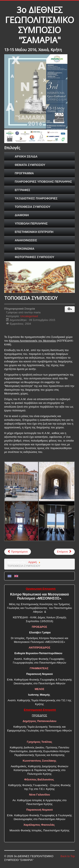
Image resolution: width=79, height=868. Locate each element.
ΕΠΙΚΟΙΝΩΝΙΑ (25, 249)
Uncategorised (29, 316)
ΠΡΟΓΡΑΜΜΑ (24, 173)
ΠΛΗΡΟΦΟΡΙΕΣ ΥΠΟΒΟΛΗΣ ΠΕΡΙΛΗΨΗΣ (43, 182)
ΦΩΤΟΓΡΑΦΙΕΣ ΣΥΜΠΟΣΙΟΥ (35, 257)
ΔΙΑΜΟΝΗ (22, 215)
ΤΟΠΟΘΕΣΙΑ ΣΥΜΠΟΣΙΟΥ (33, 207)
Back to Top (68, 856)
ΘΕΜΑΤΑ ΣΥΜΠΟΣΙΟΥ (30, 165)
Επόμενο (64, 552)
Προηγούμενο (18, 552)
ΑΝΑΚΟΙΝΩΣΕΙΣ (26, 240)
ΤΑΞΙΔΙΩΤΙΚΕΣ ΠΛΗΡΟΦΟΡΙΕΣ (36, 198)
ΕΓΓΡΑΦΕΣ (22, 190)
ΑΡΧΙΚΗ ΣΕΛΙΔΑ (26, 156)
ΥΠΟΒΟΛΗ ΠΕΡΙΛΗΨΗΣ (31, 223)
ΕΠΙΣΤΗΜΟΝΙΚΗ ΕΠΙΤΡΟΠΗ (34, 232)
